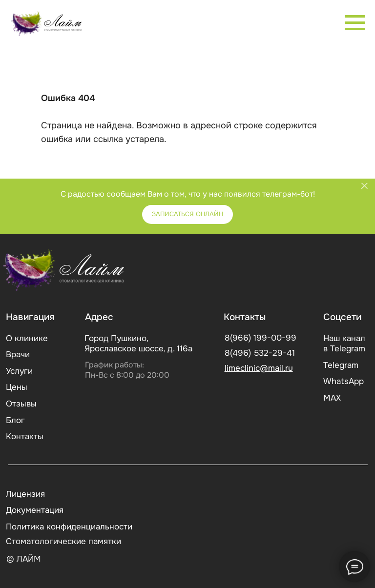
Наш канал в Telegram (344, 344)
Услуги (19, 371)
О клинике (27, 338)
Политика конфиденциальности (69, 527)
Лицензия (25, 494)
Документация (35, 510)
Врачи (18, 355)
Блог (15, 420)
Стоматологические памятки (63, 541)
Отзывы (21, 404)
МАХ (332, 398)
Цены (17, 387)
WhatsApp (344, 381)
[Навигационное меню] (355, 23)
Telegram (341, 365)
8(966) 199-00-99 (260, 338)
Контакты (25, 436)
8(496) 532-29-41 (260, 353)
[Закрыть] (365, 186)
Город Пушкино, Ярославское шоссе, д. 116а (138, 344)
